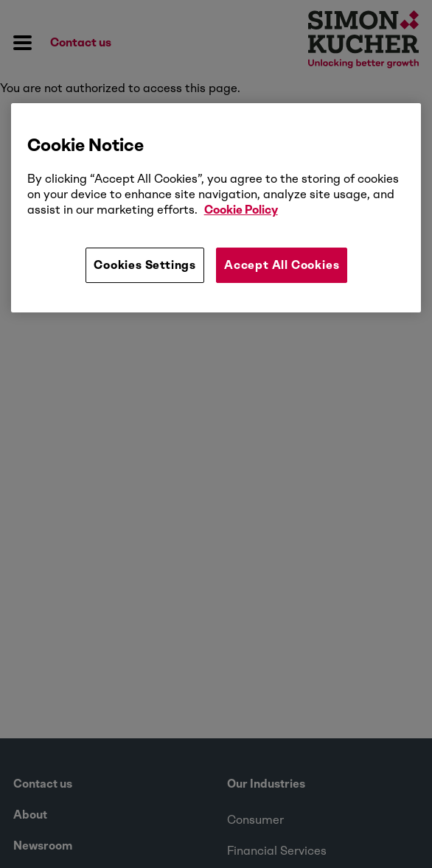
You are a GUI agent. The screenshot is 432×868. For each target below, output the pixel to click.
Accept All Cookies (282, 265)
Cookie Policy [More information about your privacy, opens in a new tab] (241, 210)
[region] (216, 208)
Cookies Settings (145, 265)
